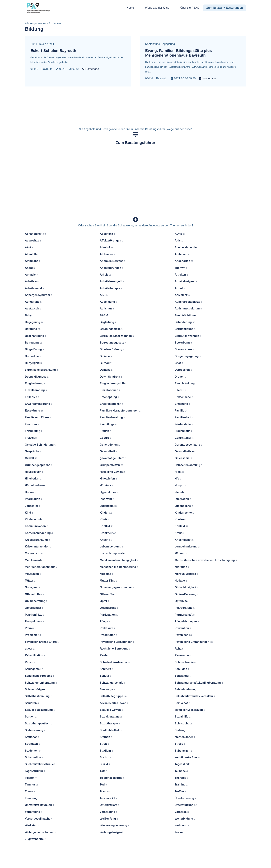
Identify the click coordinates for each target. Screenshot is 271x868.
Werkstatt (32, 825)
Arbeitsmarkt (34, 288)
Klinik (105, 519)
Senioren (32, 703)
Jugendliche (184, 506)
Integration (183, 499)
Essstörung (34, 411)
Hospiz (180, 485)
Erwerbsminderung (39, 404)
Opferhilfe (182, 601)
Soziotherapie (110, 723)
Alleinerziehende (187, 247)
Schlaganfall (34, 669)
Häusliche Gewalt (112, 472)
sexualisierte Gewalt (114, 703)
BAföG (105, 315)
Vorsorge (182, 812)
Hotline (31, 492)
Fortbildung (34, 431)
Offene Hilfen (35, 594)
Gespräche (33, 451)
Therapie (182, 778)
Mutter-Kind (109, 581)
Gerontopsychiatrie (188, 444)
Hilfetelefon (108, 479)
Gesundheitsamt (187, 451)
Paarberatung (185, 608)
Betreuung (34, 343)
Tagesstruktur (35, 771)
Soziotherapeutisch (39, 723)
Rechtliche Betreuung (115, 649)
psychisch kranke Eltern (42, 642)
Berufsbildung (185, 329)
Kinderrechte (184, 513)
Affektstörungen (111, 241)
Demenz (106, 370)
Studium (106, 751)
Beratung (33, 329)
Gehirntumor (184, 438)
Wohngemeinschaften (40, 832)
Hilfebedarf (33, 479)
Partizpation (109, 615)
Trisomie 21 (108, 798)
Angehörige (184, 261)
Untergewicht (109, 805)
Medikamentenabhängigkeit (119, 560)
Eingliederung (35, 383)
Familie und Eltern (38, 417)
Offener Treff (109, 594)
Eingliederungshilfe (114, 383)
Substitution (34, 757)
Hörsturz (106, 485)
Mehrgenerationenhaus (41, 567)
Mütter (30, 581)
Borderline (33, 356)
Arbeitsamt (33, 281)
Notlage (181, 581)
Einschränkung (186, 383)
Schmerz (107, 669)
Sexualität (182, 703)
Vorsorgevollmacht (38, 819)
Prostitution (109, 635)
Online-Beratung (187, 594)
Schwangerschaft (112, 682)
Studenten (33, 751)
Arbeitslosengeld (112, 281)
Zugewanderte (35, 839)
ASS (104, 295)
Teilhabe (181, 771)
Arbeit (105, 275)
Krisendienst (184, 540)
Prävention (183, 628)
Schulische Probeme (39, 676)
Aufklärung (33, 302)
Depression (183, 370)
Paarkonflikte (35, 615)
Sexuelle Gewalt (111, 710)
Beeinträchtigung (187, 315)
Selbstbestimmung (38, 696)
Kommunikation (36, 526)
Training (181, 785)
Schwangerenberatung (41, 682)
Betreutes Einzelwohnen (117, 336)
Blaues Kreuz (184, 349)
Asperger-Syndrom (38, 295)
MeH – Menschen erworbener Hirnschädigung (206, 560)
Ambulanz (32, 261)
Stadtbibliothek (111, 730)
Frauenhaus (184, 431)
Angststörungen (111, 268)
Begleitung (108, 322)
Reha (179, 649)
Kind (29, 513)
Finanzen (32, 424)
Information (34, 499)
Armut (180, 288)
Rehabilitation (35, 655)
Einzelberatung (36, 390)
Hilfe (179, 472)
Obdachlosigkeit (186, 587)
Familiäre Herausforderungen (120, 411)
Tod (103, 785)
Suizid (105, 764)
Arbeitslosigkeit (186, 281)
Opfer (104, 601)
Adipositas (33, 241)
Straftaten (32, 744)
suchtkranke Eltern (188, 757)
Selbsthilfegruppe (113, 696)
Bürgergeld (33, 363)
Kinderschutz (35, 519)
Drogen (181, 376)
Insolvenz (107, 499)
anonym (181, 268)
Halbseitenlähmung (189, 465)
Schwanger (183, 676)
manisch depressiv (113, 553)
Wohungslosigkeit (113, 832)
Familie (181, 411)
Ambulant (182, 254)
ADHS (180, 234)
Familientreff (184, 417)
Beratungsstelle (111, 329)
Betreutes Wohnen (188, 336)
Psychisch (183, 635)
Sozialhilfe (183, 717)
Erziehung (182, 404)
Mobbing (107, 574)
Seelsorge (107, 689)
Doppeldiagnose (37, 376)
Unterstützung (186, 805)
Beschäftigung (36, 336)
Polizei (30, 628)
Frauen (105, 431)
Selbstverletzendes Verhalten (195, 696)
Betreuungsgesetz (113, 343)
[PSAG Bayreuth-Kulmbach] (38, 8)
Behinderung (185, 322)
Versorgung (108, 812)
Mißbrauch (33, 574)
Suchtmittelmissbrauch (41, 764)
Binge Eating (34, 349)
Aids (179, 241)
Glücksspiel (184, 458)
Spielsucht (183, 723)
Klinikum (182, 519)
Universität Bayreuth (39, 805)
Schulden (182, 669)
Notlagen (32, 587)
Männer (181, 553)
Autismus (107, 309)
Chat (179, 363)
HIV (178, 479)
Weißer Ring (109, 819)
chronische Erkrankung (41, 370)
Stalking (181, 730)
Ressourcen (184, 655)
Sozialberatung (111, 717)
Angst (30, 268)
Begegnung (34, 322)
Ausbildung (108, 302)
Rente (105, 655)
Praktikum (107, 628)
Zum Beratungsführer (136, 143)
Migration (182, 567)
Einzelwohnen (110, 390)
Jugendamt (108, 506)
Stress (180, 744)
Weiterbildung (185, 819)
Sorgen (31, 717)
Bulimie (106, 356)
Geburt (105, 438)
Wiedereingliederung (114, 825)
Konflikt (107, 526)
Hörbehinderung (37, 485)
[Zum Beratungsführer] (135, 134)
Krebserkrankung (37, 540)
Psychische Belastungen (117, 642)
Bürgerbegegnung (188, 356)
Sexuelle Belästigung (40, 710)
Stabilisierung (35, 730)
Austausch (33, 309)
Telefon (31, 778)
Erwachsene (184, 397)
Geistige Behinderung (40, 444)
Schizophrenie (185, 662)
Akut (29, 247)
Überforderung (185, 798)
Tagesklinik (183, 764)
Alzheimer (107, 254)
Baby (29, 315)
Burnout (106, 363)
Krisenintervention (38, 547)
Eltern (180, 390)
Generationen (110, 444)
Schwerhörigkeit (37, 689)
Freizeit (31, 438)
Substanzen (184, 751)
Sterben (106, 737)
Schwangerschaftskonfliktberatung (199, 682)
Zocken (181, 832)
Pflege (105, 621)
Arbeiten (181, 275)
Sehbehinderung (187, 689)
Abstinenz (107, 234)
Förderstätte (184, 424)
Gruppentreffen (111, 465)
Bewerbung (183, 343)
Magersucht (34, 553)
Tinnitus (31, 785)
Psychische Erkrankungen (194, 642)
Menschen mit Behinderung (119, 567)
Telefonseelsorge (112, 778)
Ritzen (30, 662)
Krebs (180, 533)
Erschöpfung (109, 397)
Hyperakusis (109, 492)
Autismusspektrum (188, 309)
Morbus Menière (186, 574)
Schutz (105, 676)
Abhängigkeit (35, 234)
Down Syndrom (111, 376)
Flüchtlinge (108, 424)
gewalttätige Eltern (113, 458)
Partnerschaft (185, 615)
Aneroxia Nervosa (113, 261)
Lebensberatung (111, 547)
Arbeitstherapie (111, 288)
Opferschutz (34, 608)
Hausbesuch (34, 472)
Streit (104, 744)
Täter (104, 771)
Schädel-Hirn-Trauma (115, 662)
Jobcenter (32, 506)
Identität (181, 492)
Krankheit (108, 533)
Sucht (105, 757)
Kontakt (182, 526)
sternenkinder (185, 737)
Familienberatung (112, 417)
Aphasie (31, 275)
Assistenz (182, 295)
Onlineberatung (36, 601)
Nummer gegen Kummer (117, 587)
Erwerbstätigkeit (112, 404)
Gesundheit (108, 451)
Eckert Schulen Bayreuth (53, 51)
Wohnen (182, 825)
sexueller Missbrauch (190, 710)
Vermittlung (34, 812)
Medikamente (35, 560)
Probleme (33, 635)
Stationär (32, 737)
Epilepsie (32, 397)
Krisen (106, 540)
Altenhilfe (32, 254)
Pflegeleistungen (187, 621)
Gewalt (31, 458)
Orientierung (109, 608)
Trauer (30, 791)
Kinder (106, 513)
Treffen (180, 791)
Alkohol (106, 247)
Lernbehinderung (187, 547)
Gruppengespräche (39, 465)
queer (30, 649)
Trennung (32, 798)
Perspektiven (35, 621)
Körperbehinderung (39, 533)
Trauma (106, 791)
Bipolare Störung (112, 349)
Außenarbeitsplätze (189, 302)
